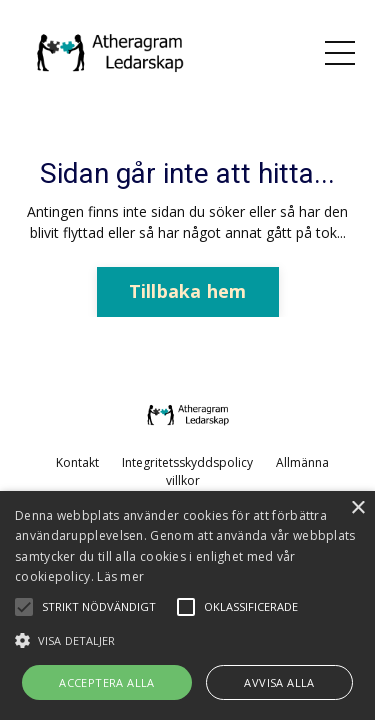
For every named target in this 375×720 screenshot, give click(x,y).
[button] (187, 640)
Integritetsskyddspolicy (187, 462)
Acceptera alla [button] (107, 682)
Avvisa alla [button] (279, 682)
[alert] (187, 605)
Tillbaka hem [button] (188, 291)
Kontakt (77, 462)
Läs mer (120, 576)
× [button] (357, 508)
